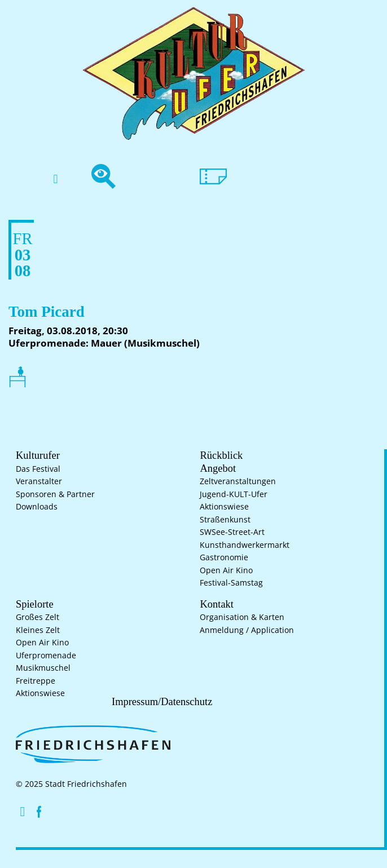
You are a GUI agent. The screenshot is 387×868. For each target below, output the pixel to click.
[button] (56, 180)
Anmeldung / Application (247, 631)
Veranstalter (39, 482)
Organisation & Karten (242, 618)
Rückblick (218, 456)
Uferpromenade (46, 657)
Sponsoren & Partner (55, 495)
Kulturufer (35, 456)
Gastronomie (224, 559)
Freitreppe (36, 682)
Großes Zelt (38, 618)
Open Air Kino (226, 572)
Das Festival (38, 470)
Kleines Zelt (38, 631)
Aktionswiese (224, 508)
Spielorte (32, 605)
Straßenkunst (225, 521)
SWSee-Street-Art (232, 533)
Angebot (215, 469)
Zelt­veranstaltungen (238, 482)
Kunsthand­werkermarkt (245, 546)
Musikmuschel (43, 669)
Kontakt (214, 605)
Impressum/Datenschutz (157, 703)
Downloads (37, 508)
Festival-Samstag (231, 584)
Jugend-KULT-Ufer (234, 495)
